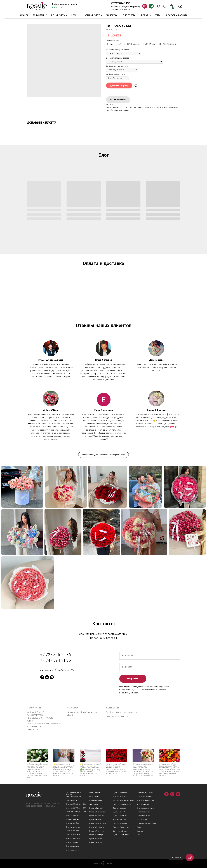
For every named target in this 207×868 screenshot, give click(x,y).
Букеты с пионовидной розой (124, 800)
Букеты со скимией (73, 850)
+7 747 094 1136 (120, 3)
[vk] (47, 677)
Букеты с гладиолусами (145, 800)
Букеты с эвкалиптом (121, 835)
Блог (138, 835)
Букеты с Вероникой (120, 823)
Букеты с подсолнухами (145, 808)
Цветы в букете (92, 15)
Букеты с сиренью (72, 846)
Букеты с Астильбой (120, 816)
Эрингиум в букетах (120, 831)
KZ (180, 6)
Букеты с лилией (119, 812)
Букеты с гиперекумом (145, 793)
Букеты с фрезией (96, 839)
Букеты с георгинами (73, 827)
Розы (75, 15)
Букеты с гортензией (144, 812)
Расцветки (112, 15)
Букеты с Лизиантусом (98, 812)
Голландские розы (72, 819)
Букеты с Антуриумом (97, 831)
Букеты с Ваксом (95, 820)
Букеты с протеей (72, 842)
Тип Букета (130, 15)
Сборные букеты (95, 793)
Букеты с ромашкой (73, 839)
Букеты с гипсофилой (144, 797)
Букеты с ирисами (143, 804)
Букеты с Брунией (119, 820)
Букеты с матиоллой (73, 831)
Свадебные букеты (96, 800)
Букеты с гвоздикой (120, 793)
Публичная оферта (73, 800)
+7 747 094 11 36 (56, 660)
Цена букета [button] (58, 15)
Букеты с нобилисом (73, 835)
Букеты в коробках (72, 823)
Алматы (56, 8)
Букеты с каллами (120, 808)
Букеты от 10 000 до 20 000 (76, 804)
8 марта (24, 15)
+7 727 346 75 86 (56, 655)
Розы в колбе (94, 797)
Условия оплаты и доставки (147, 823)
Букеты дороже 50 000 (74, 816)
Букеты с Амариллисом (98, 823)
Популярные (40, 15)
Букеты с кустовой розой (122, 804)
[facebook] (42, 677)
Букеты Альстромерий (97, 816)
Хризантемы (94, 804)
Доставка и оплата (177, 15)
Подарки (140, 827)
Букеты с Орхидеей (96, 808)
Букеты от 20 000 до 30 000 (76, 808)
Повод (145, 15)
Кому (158, 15)
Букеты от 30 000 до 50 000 (76, 812)
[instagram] (52, 677)
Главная (140, 831)
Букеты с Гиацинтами (121, 827)
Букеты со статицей (96, 835)
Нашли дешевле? (118, 100)
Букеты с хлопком (96, 842)
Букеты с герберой (120, 797)
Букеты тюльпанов (143, 816)
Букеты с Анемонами (97, 827)
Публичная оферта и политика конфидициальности (73, 795)
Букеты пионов (142, 820)
